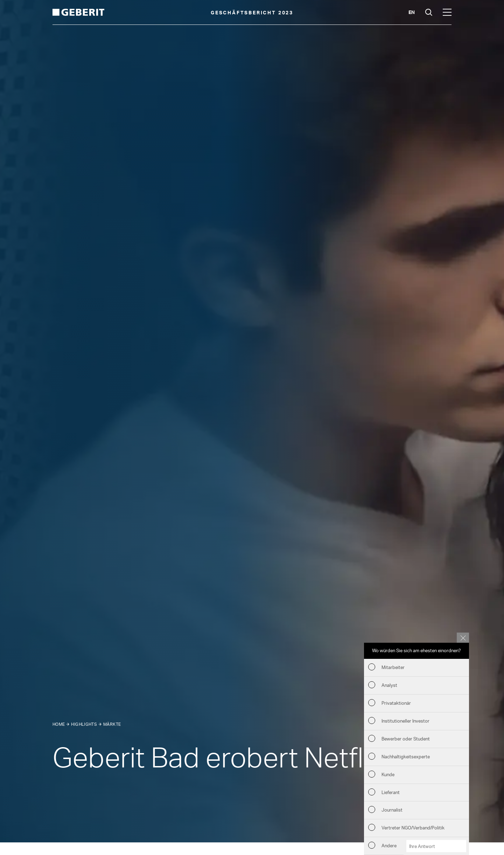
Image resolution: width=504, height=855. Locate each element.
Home (59, 724)
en (412, 12)
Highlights (84, 724)
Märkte (112, 724)
